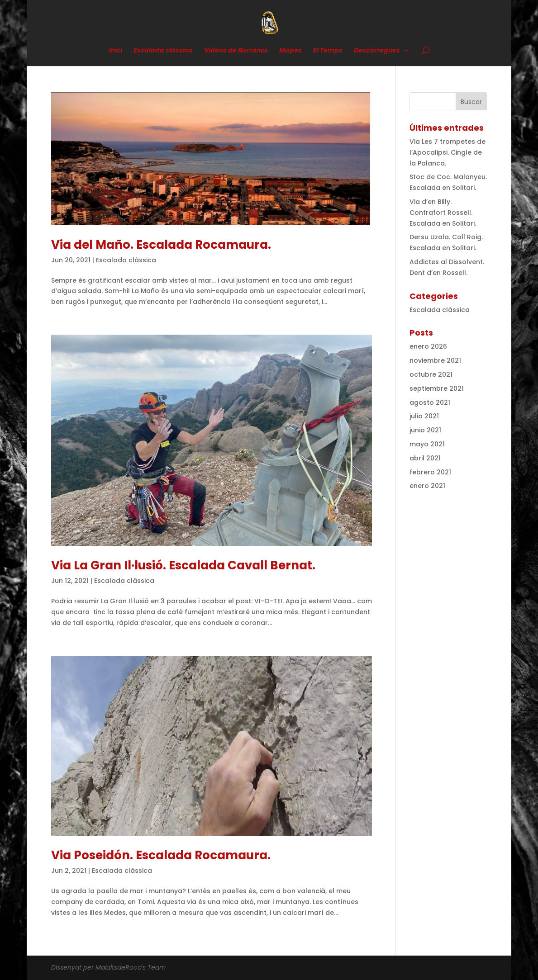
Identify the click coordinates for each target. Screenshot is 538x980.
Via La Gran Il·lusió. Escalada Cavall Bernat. (183, 565)
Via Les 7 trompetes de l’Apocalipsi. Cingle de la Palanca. (448, 152)
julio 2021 (424, 416)
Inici (116, 51)
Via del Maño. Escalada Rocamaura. (161, 245)
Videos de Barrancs (236, 51)
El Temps (328, 51)
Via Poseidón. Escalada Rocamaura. (161, 855)
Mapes (290, 51)
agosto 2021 (430, 402)
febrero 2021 (430, 472)
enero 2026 (428, 346)
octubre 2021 (431, 374)
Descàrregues (377, 51)
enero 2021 (427, 486)
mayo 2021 (427, 444)
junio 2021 (425, 430)
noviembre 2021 (435, 360)
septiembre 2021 (437, 388)
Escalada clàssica (163, 51)
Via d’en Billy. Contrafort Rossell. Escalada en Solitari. (443, 213)
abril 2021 (425, 458)
